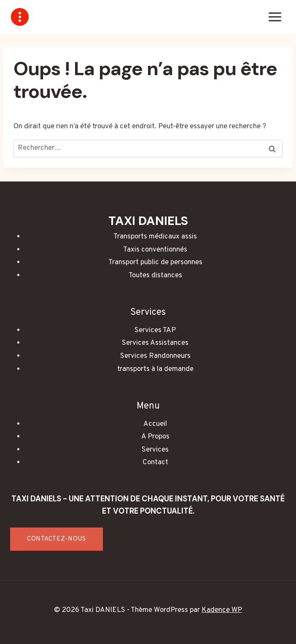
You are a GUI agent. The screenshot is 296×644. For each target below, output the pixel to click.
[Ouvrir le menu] (275, 17)
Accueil (155, 424)
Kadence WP (222, 610)
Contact (155, 463)
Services (155, 450)
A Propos (155, 437)
